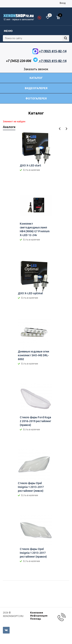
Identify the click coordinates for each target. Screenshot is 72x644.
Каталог (36, 78)
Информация (39, 616)
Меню (8, 31)
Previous (60, 129)
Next (66, 129)
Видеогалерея (36, 88)
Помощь (36, 619)
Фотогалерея (36, 98)
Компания (37, 613)
